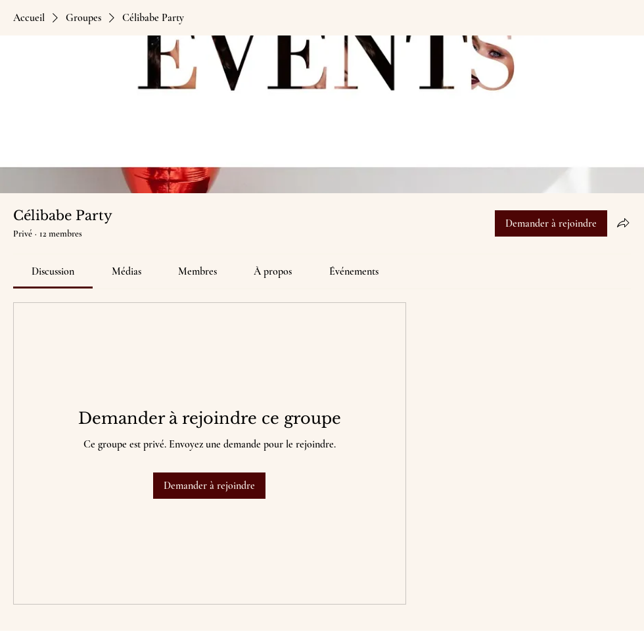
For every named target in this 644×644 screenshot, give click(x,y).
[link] (53, 271)
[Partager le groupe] (623, 223)
